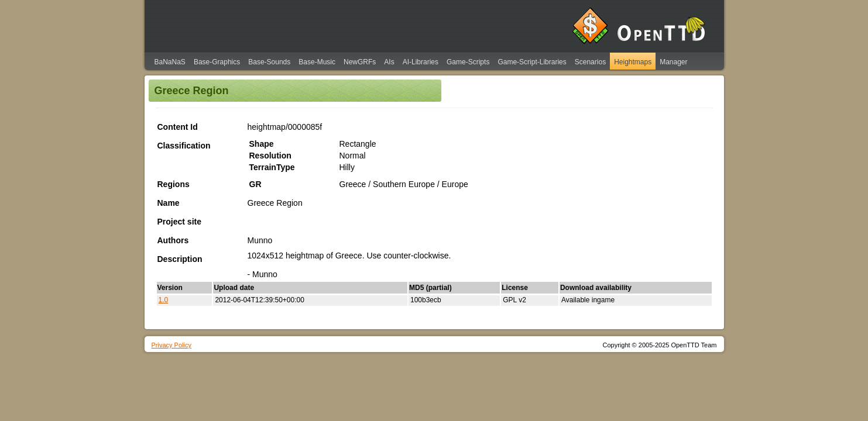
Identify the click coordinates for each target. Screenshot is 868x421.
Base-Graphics (217, 62)
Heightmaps (633, 62)
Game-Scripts (468, 62)
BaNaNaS (170, 62)
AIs (389, 62)
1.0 (164, 300)
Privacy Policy (171, 345)
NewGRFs (360, 62)
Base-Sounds (269, 62)
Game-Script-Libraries (532, 62)
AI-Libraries (421, 62)
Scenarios (590, 62)
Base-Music (317, 62)
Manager (673, 62)
